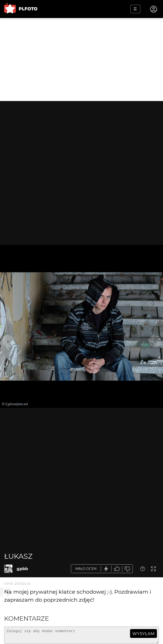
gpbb (22, 569)
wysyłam (143, 634)
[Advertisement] (81, 60)
